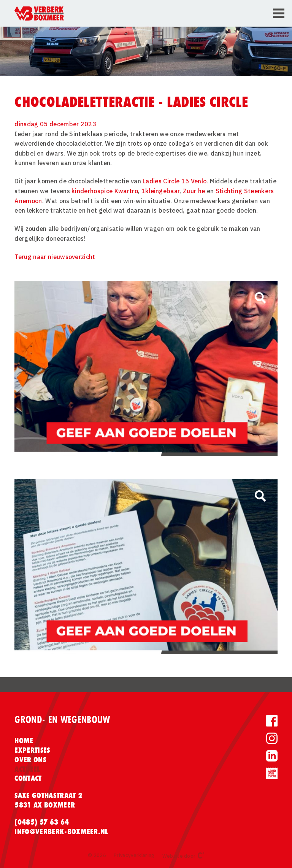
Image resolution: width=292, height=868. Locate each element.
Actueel (27, 769)
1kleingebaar (161, 191)
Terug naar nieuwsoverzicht (55, 257)
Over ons (30, 760)
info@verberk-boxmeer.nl (61, 831)
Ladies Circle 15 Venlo (175, 181)
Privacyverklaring (134, 855)
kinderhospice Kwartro (105, 191)
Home (24, 741)
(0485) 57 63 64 (42, 822)
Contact (28, 778)
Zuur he (194, 191)
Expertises (32, 750)
